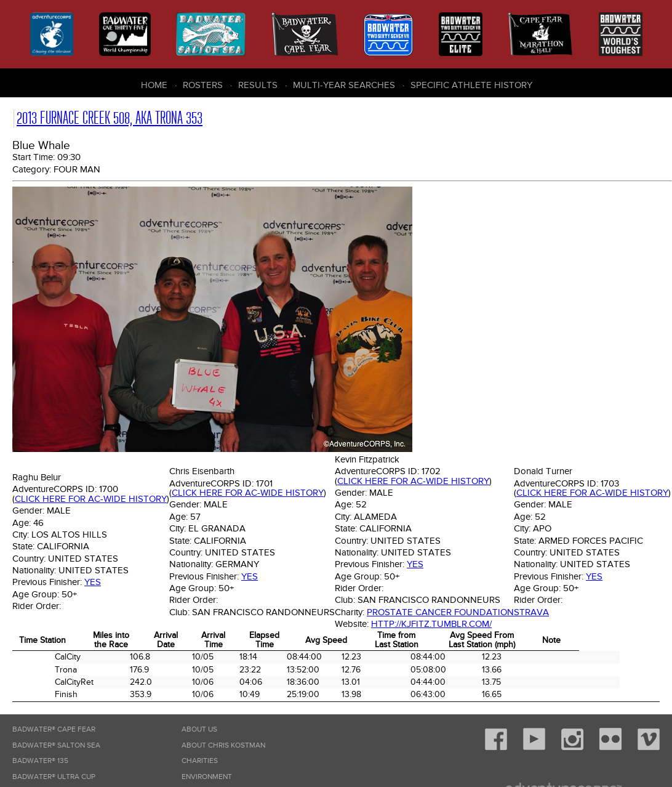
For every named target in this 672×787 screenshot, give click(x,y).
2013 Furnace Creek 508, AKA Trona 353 (110, 118)
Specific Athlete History (471, 85)
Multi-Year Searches (344, 85)
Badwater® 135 (40, 761)
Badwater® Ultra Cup (54, 777)
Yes (93, 582)
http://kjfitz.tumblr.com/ (431, 624)
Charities (200, 761)
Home (154, 85)
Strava (531, 612)
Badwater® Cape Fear (54, 729)
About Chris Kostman (223, 745)
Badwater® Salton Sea (56, 745)
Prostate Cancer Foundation (440, 612)
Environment (207, 777)
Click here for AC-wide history (91, 499)
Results (258, 85)
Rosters (203, 85)
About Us (199, 729)
